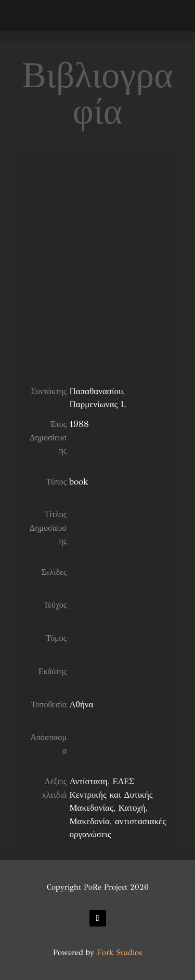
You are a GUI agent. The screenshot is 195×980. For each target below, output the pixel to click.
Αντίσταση (88, 781)
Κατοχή (132, 808)
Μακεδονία (89, 821)
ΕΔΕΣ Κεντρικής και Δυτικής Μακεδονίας (111, 795)
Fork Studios (119, 952)
